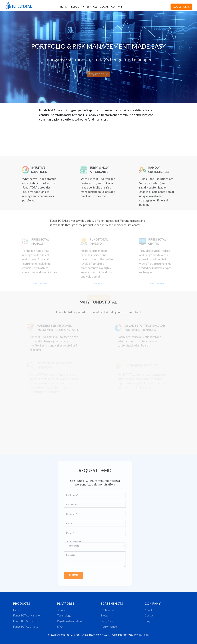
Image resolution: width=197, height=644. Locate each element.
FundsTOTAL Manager (27, 615)
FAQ (60, 626)
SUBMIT (67, 575)
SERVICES (92, 7)
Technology (64, 615)
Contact (150, 615)
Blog (147, 621)
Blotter (105, 615)
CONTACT (117, 7)
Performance (109, 626)
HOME (63, 7)
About (148, 610)
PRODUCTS (76, 7)
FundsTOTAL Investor (27, 621)
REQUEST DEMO (181, 7)
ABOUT (104, 7)
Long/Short (108, 621)
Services (62, 610)
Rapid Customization (69, 621)
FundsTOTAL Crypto (26, 626)
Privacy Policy (142, 635)
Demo (17, 610)
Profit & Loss (109, 610)
